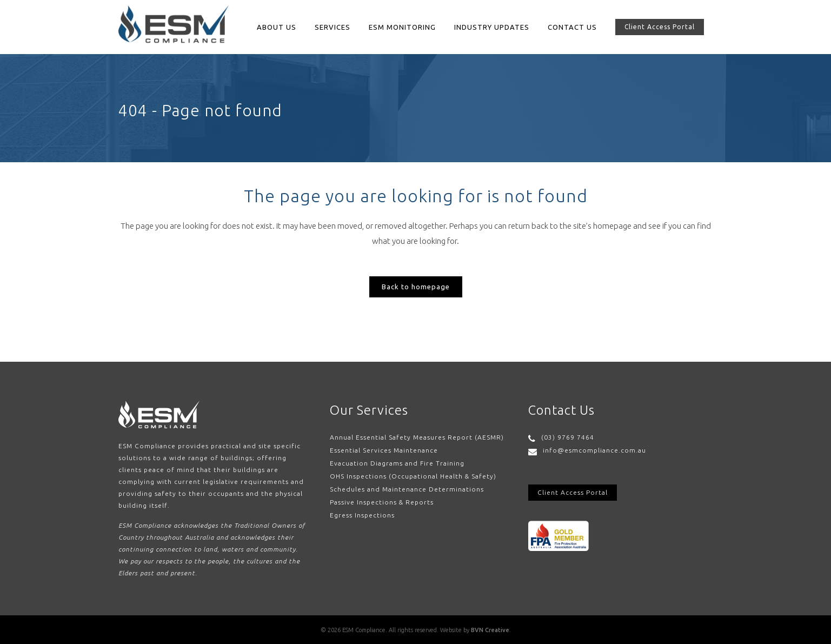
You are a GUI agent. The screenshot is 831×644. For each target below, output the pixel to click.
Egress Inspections (362, 515)
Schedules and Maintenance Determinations (407, 489)
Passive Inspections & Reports (382, 502)
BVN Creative (490, 630)
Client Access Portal (660, 27)
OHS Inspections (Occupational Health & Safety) (413, 476)
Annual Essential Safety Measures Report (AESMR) (417, 437)
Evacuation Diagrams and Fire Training (397, 463)
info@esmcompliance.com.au (594, 450)
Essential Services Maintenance (384, 450)
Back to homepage (416, 287)
